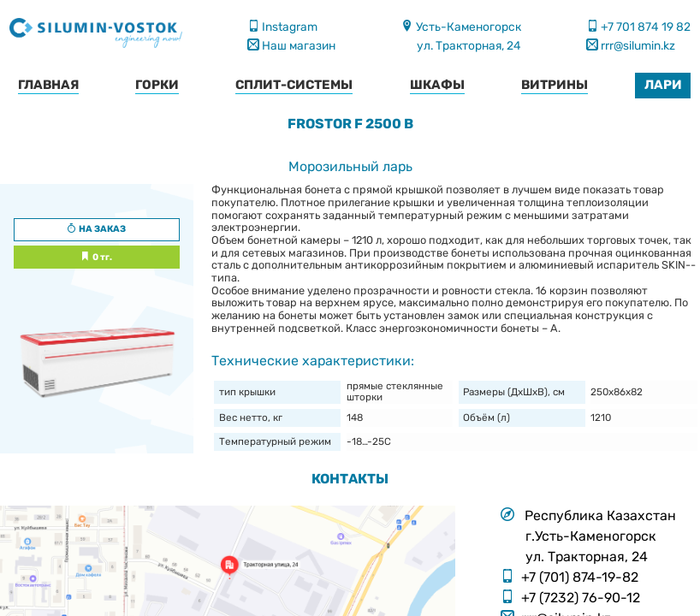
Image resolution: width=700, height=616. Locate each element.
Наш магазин (297, 45)
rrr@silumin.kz (637, 45)
